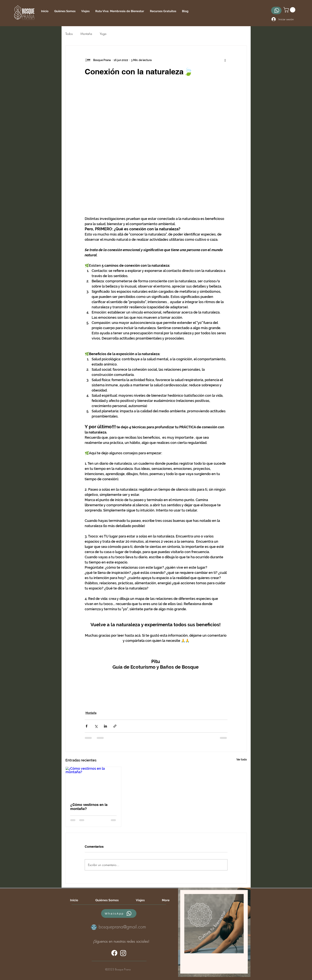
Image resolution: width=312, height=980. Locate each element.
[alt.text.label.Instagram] (123, 953)
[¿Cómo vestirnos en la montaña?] (93, 782)
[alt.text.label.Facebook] (114, 953)
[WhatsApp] (276, 10)
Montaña (86, 34)
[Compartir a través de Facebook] (87, 726)
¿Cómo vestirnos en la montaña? (89, 807)
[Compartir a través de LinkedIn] (105, 726)
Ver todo (242, 760)
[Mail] (94, 927)
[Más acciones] (225, 60)
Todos (69, 34)
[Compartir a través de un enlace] (115, 726)
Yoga (103, 34)
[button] (163, 11)
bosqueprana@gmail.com (122, 927)
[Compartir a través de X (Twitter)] (96, 726)
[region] (214, 932)
